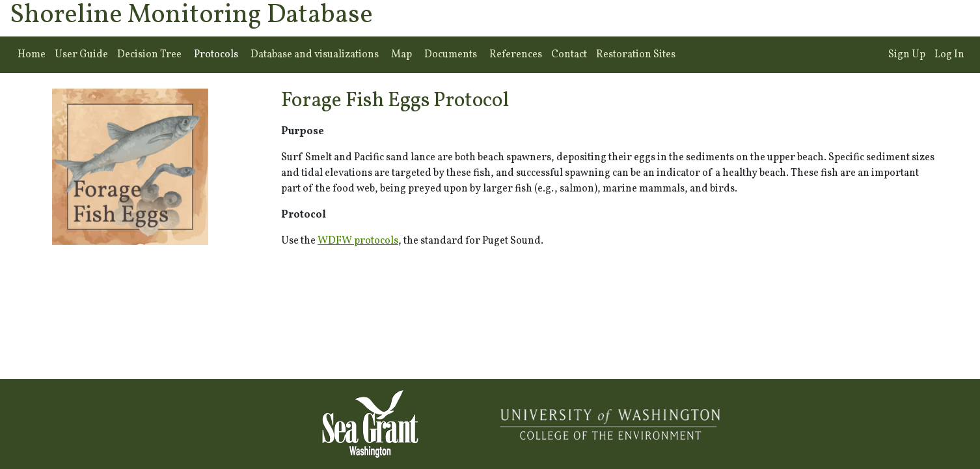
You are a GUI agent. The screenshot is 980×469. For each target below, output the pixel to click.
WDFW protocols (358, 241)
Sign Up (907, 55)
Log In (949, 55)
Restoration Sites (636, 55)
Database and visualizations (315, 55)
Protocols (216, 55)
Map (402, 55)
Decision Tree (149, 55)
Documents (451, 55)
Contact (569, 55)
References (516, 55)
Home (32, 55)
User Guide (81, 55)
